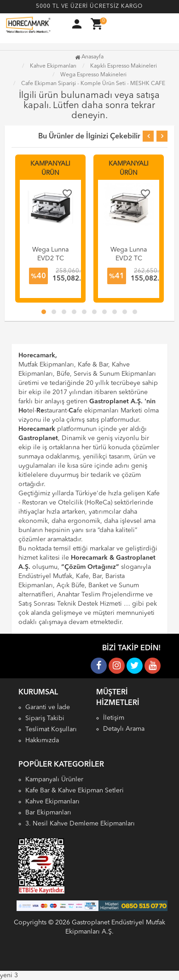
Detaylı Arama (124, 729)
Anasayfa (89, 57)
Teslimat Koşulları (51, 729)
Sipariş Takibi (45, 718)
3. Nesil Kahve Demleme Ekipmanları (80, 824)
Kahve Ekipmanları (52, 802)
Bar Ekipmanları (48, 813)
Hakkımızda (42, 740)
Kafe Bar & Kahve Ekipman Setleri (75, 791)
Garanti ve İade (48, 707)
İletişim (114, 718)
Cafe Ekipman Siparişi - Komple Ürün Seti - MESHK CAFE (93, 84)
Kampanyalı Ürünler (54, 779)
